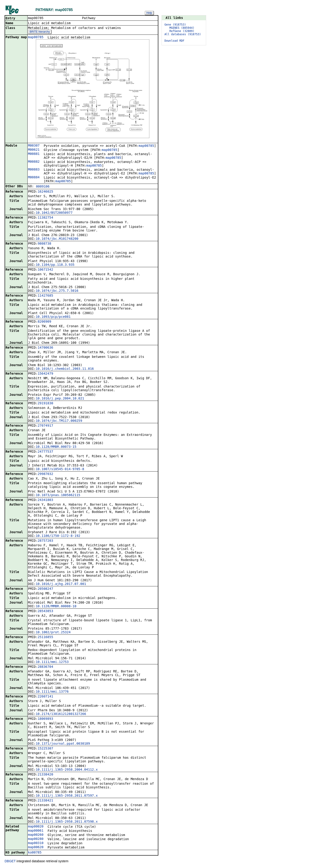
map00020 (36, 827)
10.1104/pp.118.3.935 (55, 265)
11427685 (45, 296)
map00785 (36, 38)
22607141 (45, 697)
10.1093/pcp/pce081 (53, 317)
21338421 (45, 801)
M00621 (34, 150)
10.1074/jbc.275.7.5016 (57, 291)
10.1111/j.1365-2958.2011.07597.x (67, 796)
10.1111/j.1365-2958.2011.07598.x (67, 822)
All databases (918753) (183, 34)
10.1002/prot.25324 (53, 633)
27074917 (45, 426)
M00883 (34, 170)
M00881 (34, 154)
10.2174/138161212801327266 (61, 714)
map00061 (36, 831)
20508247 (45, 589)
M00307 (34, 146)
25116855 (45, 637)
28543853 (45, 611)
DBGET (10, 862)
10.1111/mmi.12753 (52, 662)
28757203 (45, 541)
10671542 (45, 270)
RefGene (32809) (182, 31)
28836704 (45, 667)
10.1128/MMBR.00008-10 (56, 607)
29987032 (45, 474)
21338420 (45, 775)
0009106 (43, 187)
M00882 (34, 162)
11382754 (45, 218)
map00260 (36, 835)
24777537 (45, 452)
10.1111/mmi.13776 (52, 692)
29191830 (45, 404)
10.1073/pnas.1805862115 (58, 495)
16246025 (45, 192)
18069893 (45, 719)
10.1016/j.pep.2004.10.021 (60, 399)
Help (149, 13)
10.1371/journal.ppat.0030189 (63, 744)
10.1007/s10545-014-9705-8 (60, 469)
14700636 (45, 348)
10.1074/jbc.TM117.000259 (59, 421)
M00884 (34, 178)
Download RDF (175, 41)
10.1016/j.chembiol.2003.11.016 (65, 369)
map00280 (36, 839)
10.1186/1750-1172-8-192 (58, 536)
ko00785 (35, 853)
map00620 (36, 848)
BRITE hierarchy (40, 32)
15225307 (45, 749)
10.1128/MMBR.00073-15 (56, 447)
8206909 (44, 322)
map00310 (36, 843)
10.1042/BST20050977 (54, 213)
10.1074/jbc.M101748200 (57, 239)
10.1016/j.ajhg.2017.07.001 (61, 584)
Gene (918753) (175, 25)
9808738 (44, 244)
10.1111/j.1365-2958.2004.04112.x (67, 770)
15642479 (45, 374)
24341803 (45, 500)
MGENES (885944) (182, 28)
